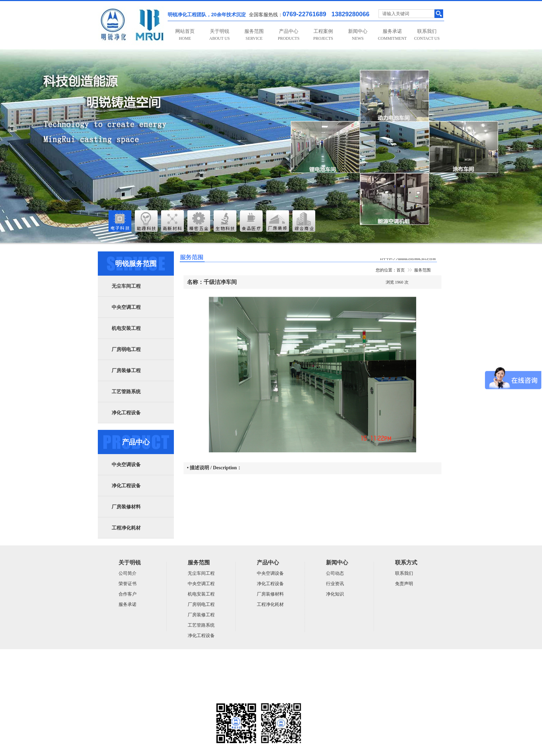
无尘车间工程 (126, 286)
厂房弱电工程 (126, 349)
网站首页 (185, 35)
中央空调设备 (126, 465)
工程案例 (323, 35)
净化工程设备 (126, 413)
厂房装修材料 (126, 507)
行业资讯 (335, 584)
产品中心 (289, 35)
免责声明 (404, 584)
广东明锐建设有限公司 (151, 667)
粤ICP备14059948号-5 (117, 694)
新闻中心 (358, 35)
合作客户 (128, 594)
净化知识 (335, 594)
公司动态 (335, 573)
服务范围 (254, 35)
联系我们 (427, 35)
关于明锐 (219, 35)
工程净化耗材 (126, 528)
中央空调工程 (126, 307)
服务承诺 (392, 35)
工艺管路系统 (126, 392)
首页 (401, 270)
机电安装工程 (126, 328)
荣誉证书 (128, 584)
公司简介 (128, 573)
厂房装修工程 (126, 371)
